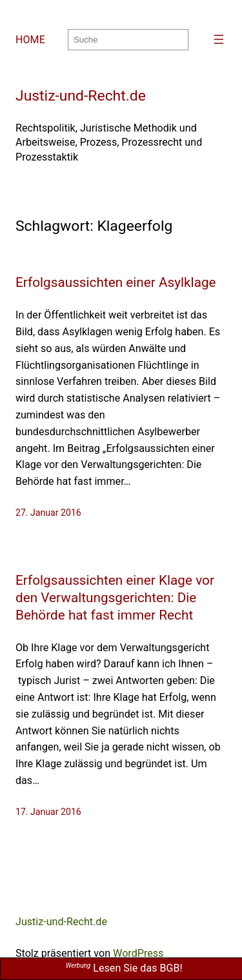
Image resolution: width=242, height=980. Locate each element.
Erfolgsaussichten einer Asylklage (116, 282)
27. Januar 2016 (48, 513)
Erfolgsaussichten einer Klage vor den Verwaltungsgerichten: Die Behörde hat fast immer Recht (115, 598)
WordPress (138, 953)
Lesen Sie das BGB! (124, 968)
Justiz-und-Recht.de (81, 96)
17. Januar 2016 (48, 812)
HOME (30, 40)
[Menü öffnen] (219, 39)
